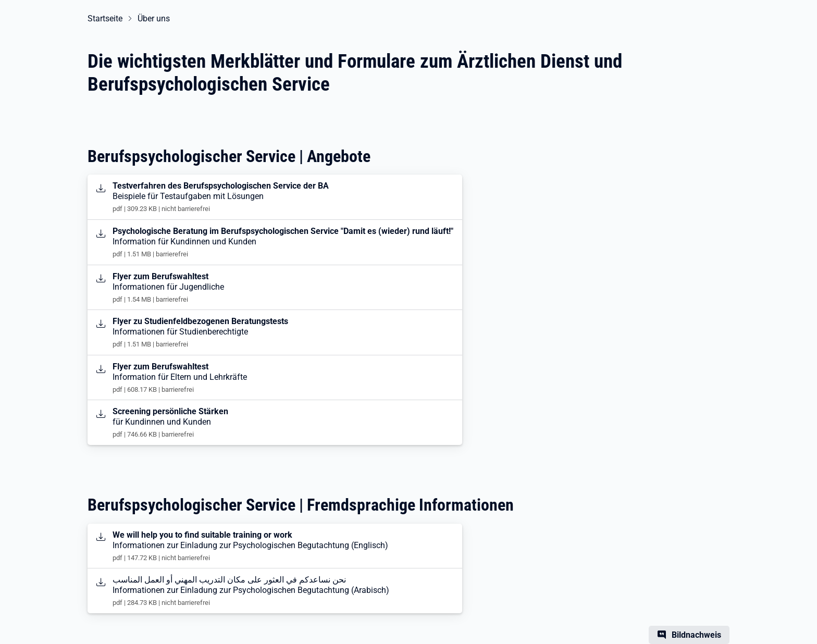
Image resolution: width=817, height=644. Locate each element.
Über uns (154, 18)
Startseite (105, 18)
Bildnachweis (696, 635)
